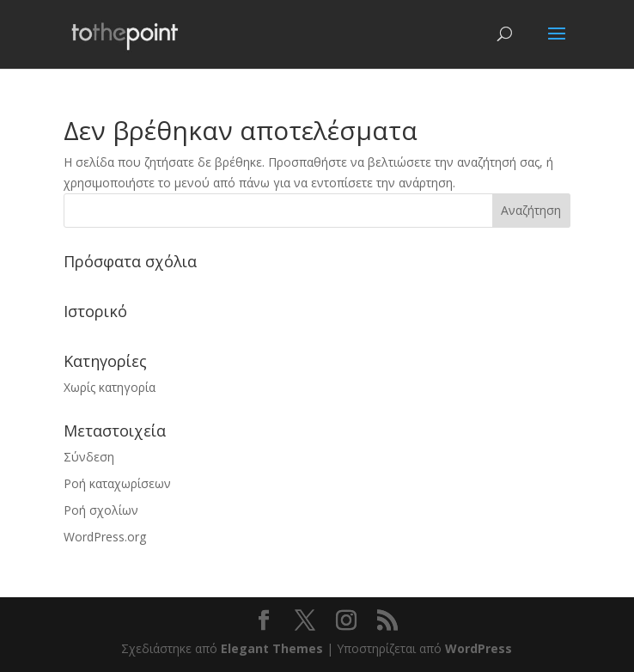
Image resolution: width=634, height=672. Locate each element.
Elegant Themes (272, 648)
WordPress (479, 648)
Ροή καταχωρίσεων (117, 483)
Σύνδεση (89, 457)
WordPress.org (105, 537)
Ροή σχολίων (101, 510)
